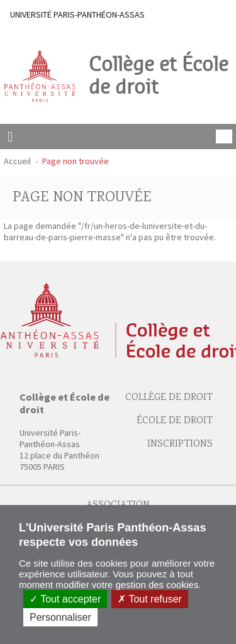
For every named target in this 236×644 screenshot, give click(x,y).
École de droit (175, 421)
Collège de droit (169, 398)
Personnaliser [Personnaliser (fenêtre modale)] (60, 617)
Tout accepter (65, 599)
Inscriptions (180, 444)
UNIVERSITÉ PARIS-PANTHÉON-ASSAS (77, 14)
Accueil (17, 161)
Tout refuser (150, 599)
